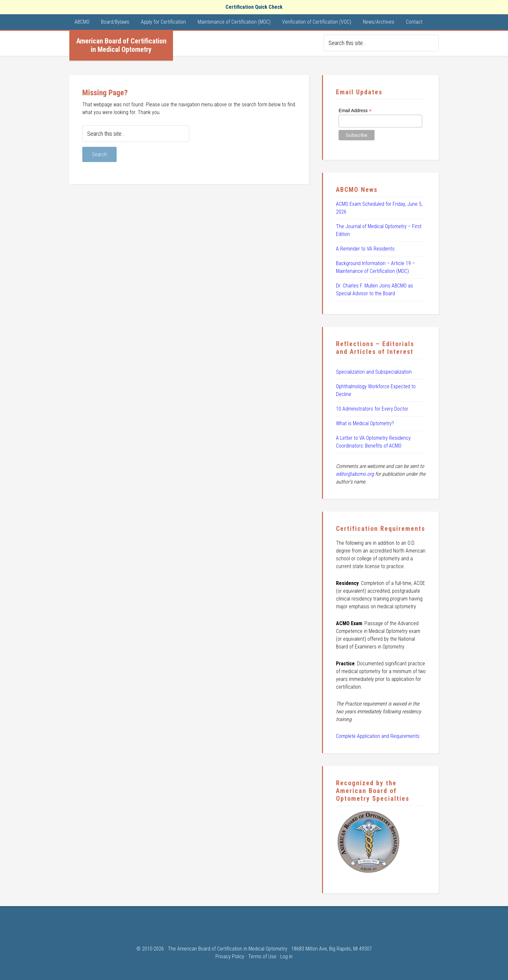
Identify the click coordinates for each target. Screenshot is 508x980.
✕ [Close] (501, 7)
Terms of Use (262, 957)
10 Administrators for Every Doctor (372, 409)
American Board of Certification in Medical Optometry (121, 45)
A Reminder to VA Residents (365, 249)
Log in (286, 957)
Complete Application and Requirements (378, 736)
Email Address (355, 111)
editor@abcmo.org (355, 474)
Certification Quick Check (254, 7)
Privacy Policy (230, 957)
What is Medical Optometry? (365, 423)
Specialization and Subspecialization (374, 372)
